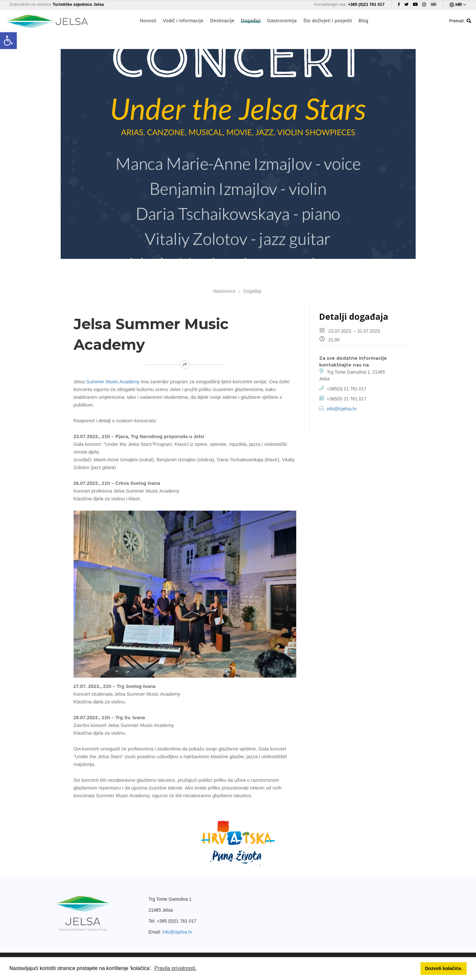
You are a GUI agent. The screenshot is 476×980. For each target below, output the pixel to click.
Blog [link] (364, 21)
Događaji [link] (251, 21)
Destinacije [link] (222, 21)
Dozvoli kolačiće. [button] (444, 968)
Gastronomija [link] (282, 21)
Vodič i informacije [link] (183, 21)
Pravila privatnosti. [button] (175, 968)
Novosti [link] (148, 21)
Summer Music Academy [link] (113, 382)
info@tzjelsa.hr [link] (342, 409)
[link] (8, 41)
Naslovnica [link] (224, 291)
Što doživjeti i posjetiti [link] (328, 21)
